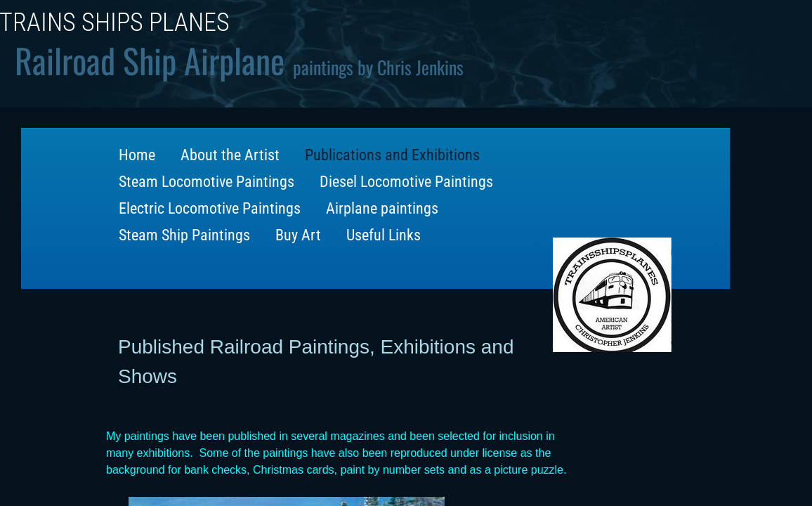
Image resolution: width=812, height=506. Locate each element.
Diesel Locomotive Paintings (406, 182)
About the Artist (230, 155)
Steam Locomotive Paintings (207, 182)
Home (137, 155)
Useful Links (384, 235)
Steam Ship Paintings (184, 235)
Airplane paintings (382, 208)
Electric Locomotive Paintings (210, 208)
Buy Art (298, 235)
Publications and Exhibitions (392, 155)
